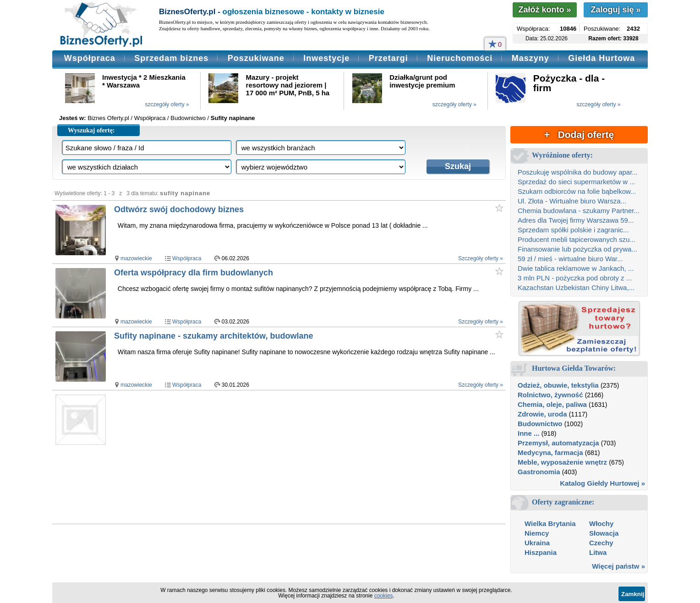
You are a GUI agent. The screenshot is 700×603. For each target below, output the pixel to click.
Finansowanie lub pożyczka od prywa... (577, 249)
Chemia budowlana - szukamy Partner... (579, 211)
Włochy (601, 524)
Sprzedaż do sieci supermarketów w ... (577, 182)
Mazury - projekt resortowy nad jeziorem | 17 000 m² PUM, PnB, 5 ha (288, 85)
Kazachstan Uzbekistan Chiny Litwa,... (576, 288)
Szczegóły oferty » (481, 258)
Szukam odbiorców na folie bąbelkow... (577, 191)
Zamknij (633, 594)
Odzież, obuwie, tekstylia (558, 385)
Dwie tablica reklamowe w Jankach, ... (576, 268)
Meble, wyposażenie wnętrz (562, 462)
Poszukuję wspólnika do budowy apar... (578, 172)
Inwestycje (326, 58)
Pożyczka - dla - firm (569, 83)
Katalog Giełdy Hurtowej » (602, 483)
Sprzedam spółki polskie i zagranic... (573, 230)
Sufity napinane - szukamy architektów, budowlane (213, 336)
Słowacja (604, 533)
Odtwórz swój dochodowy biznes (179, 209)
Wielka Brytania (550, 524)
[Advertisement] (290, 457)
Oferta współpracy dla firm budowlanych (194, 273)
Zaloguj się (615, 10)
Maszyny (530, 58)
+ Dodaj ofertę (579, 134)
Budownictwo (540, 424)
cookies (384, 596)
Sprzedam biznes (171, 58)
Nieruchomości (460, 58)
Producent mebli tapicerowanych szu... (577, 239)
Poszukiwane (256, 58)
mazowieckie (136, 258)
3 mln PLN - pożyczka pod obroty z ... (575, 278)
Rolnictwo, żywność (550, 395)
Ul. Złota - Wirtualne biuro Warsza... (572, 201)
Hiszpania (541, 552)
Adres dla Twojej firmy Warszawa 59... (576, 220)
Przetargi (388, 58)
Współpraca (90, 58)
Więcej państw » (618, 566)
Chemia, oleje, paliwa (552, 404)
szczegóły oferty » (167, 104)
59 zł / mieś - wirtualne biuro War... (570, 259)
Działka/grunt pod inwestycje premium (422, 81)
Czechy (601, 543)
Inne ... (529, 433)
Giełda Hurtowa (602, 58)
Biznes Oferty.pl (108, 118)
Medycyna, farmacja (550, 452)
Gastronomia (539, 472)
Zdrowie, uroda (542, 414)
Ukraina (537, 543)
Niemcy (537, 533)
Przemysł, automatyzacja (558, 443)
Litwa (598, 552)
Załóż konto (544, 10)
